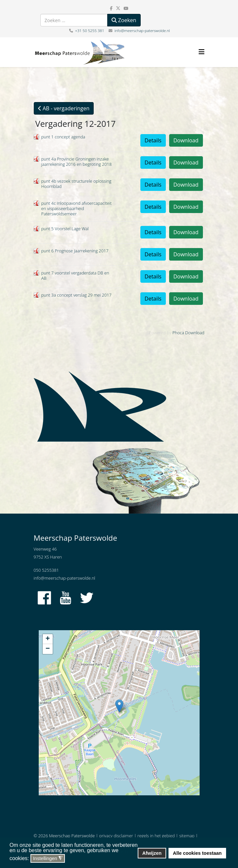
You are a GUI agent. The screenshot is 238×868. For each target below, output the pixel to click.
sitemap (187, 836)
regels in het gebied (156, 836)
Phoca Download (189, 333)
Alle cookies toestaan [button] (197, 853)
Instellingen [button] (48, 859)
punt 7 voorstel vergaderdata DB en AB (75, 275)
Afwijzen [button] (152, 853)
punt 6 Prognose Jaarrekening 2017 (75, 251)
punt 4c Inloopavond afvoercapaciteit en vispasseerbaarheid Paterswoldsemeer (77, 208)
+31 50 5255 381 (90, 31)
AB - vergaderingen (64, 108)
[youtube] (126, 8)
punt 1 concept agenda (63, 137)
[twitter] (118, 8)
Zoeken (124, 20)
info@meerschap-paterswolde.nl (142, 31)
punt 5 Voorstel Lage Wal (65, 229)
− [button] (48, 649)
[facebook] (111, 8)
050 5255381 (46, 570)
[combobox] (74, 20)
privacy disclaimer (116, 836)
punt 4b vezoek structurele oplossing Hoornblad (76, 184)
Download (186, 140)
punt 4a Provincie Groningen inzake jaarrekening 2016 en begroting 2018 (77, 162)
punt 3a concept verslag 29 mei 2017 (76, 295)
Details (153, 140)
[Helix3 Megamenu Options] (202, 52)
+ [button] (48, 639)
